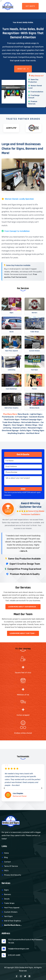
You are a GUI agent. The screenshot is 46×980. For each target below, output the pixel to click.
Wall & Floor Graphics (12, 921)
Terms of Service (11, 866)
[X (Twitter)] (25, 976)
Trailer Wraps (9, 903)
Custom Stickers (11, 912)
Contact (7, 862)
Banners (8, 894)
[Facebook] (17, 976)
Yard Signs (8, 916)
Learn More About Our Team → (23, 633)
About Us (23, 69)
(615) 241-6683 (14, 955)
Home (6, 853)
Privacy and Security (13, 875)
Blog (6, 857)
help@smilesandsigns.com (19, 949)
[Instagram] (21, 976)
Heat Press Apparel (12, 908)
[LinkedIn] (29, 976)
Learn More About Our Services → (23, 607)
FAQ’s (6, 871)
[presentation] (4, 788)
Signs (6, 890)
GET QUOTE (30, 6)
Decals (7, 899)
